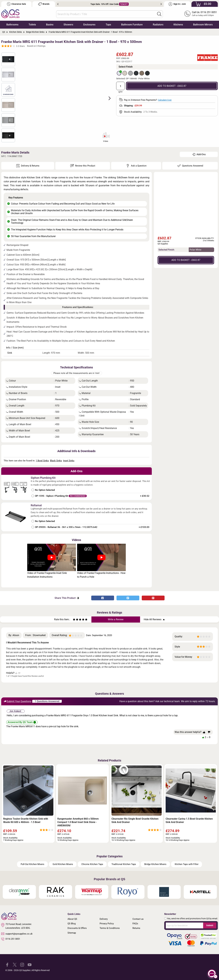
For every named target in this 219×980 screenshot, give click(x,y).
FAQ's (135, 924)
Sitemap (72, 933)
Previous (58, 4)
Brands (44, 4)
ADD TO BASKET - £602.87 (172, 86)
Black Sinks (56, 461)
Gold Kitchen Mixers (63, 864)
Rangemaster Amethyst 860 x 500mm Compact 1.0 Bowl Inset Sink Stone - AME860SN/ (78, 822)
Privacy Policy (107, 924)
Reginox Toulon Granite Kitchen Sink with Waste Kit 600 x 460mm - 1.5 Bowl (26, 820)
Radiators (158, 25)
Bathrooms (12, 25)
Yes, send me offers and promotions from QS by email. (192, 919)
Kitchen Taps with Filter (187, 864)
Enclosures (89, 25)
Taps (108, 25)
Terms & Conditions (110, 928)
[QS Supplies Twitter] (15, 965)
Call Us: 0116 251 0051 (204, 12)
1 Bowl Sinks (42, 461)
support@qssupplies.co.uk (17, 934)
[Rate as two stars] (76, 620)
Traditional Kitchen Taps (124, 864)
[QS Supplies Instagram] (22, 965)
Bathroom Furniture (132, 25)
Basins (50, 25)
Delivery (104, 919)
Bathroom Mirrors (203, 25)
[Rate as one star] (74, 620)
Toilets (32, 25)
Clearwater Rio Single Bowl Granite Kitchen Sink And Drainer (135, 820)
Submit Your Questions (17, 701)
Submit (210, 925)
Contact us (138, 919)
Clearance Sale (16, 4)
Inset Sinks (69, 461)
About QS (72, 919)
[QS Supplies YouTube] (30, 965)
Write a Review (116, 619)
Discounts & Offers (77, 928)
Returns (136, 928)
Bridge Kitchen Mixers (155, 864)
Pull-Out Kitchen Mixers (32, 864)
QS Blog (72, 924)
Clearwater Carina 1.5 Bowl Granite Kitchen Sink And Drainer (189, 820)
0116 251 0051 (11, 939)
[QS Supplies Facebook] (7, 965)
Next (161, 4)
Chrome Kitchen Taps (92, 864)
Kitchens (178, 25)
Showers (68, 25)
